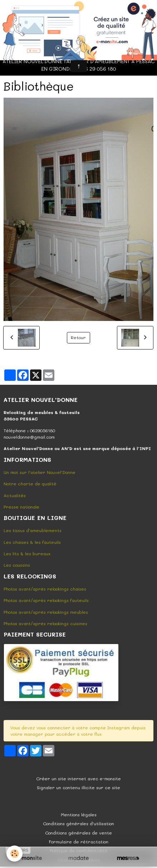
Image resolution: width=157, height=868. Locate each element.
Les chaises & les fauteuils (32, 542)
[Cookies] (14, 854)
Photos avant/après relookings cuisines (45, 623)
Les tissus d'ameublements (33, 530)
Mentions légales (79, 815)
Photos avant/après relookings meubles (46, 612)
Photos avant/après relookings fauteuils (46, 600)
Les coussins (17, 565)
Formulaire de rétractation (79, 842)
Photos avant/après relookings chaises (45, 589)
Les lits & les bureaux (27, 553)
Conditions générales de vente (78, 833)
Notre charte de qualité (30, 484)
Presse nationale (21, 507)
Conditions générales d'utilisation (78, 823)
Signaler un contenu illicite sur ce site (78, 787)
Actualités (15, 495)
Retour (78, 337)
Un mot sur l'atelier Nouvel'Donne (40, 472)
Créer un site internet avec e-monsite (78, 778)
